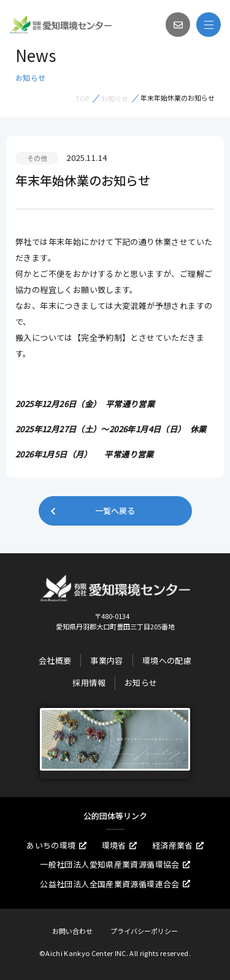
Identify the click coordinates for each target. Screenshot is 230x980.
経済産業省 (178, 845)
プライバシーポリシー (144, 931)
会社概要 (55, 660)
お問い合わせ (72, 931)
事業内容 (107, 660)
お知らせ (115, 98)
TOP (82, 98)
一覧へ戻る (92, 511)
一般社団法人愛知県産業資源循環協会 (115, 864)
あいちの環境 (56, 845)
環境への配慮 (167, 660)
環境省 (119, 845)
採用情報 (89, 682)
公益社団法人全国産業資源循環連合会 (115, 884)
